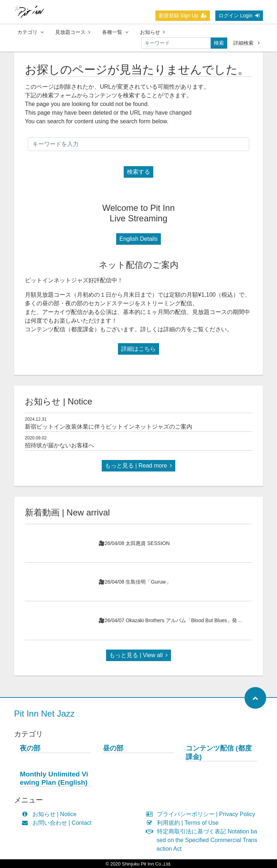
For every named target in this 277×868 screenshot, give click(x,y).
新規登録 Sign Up (183, 15)
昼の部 (113, 748)
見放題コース (73, 32)
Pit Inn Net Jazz (44, 714)
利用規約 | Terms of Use (184, 823)
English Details (138, 239)
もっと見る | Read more (138, 466)
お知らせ (152, 32)
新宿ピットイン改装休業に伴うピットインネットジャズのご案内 (109, 427)
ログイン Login (239, 15)
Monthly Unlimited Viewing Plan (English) (54, 778)
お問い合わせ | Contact (58, 823)
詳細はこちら (138, 349)
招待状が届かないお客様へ (60, 445)
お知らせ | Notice (51, 814)
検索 (219, 43)
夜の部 (30, 748)
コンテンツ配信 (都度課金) (219, 752)
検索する (138, 172)
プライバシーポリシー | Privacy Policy (202, 814)
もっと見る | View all (138, 655)
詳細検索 (247, 43)
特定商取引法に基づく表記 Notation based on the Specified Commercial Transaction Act (203, 840)
